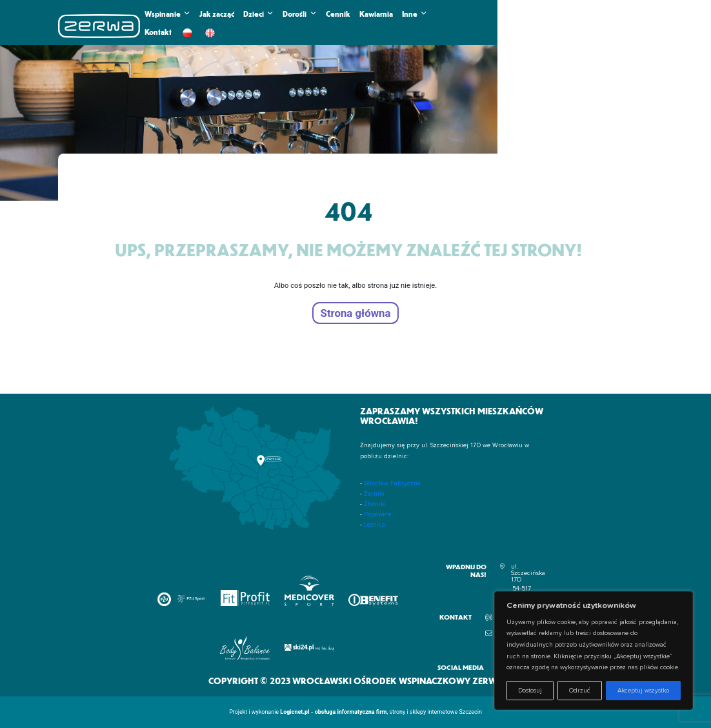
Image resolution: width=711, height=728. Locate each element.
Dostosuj (530, 691)
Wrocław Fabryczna (392, 483)
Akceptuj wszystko (643, 691)
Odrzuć (580, 691)
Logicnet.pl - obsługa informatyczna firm (333, 712)
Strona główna (356, 313)
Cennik (338, 14)
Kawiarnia (376, 14)
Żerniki (374, 494)
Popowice (377, 514)
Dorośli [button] (299, 14)
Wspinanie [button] (167, 14)
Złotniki (375, 504)
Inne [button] (415, 14)
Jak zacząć (217, 14)
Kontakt (158, 32)
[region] (594, 651)
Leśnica (375, 525)
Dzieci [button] (258, 14)
